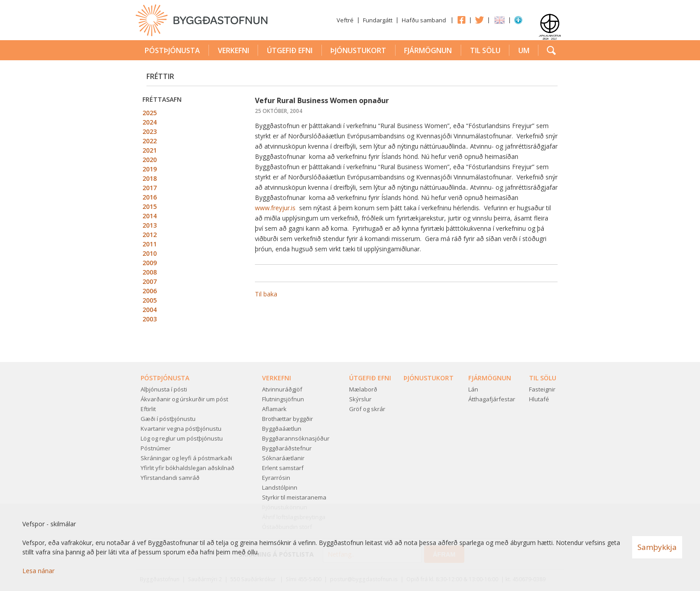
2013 (150, 225)
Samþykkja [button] (657, 547)
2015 (150, 206)
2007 (150, 281)
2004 (150, 310)
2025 (150, 113)
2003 (150, 319)
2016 (150, 197)
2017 (150, 188)
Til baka (266, 294)
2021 (150, 150)
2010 (150, 253)
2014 (150, 216)
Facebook (461, 20)
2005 (150, 300)
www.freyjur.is (276, 208)
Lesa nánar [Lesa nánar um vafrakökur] (38, 571)
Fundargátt (378, 20)
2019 (150, 169)
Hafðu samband (424, 20)
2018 (150, 178)
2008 (150, 272)
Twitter (479, 20)
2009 (150, 263)
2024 (150, 122)
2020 (150, 160)
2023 (150, 131)
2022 (150, 141)
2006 (150, 291)
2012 (150, 235)
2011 (150, 244)
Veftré (345, 20)
